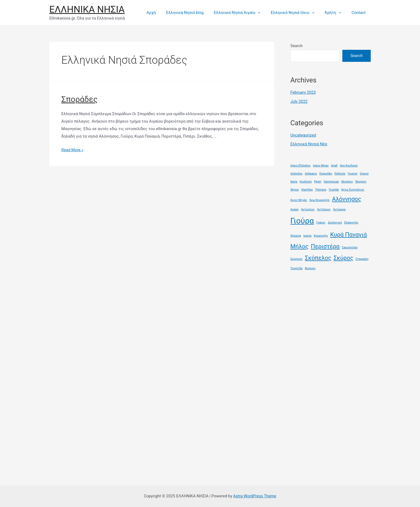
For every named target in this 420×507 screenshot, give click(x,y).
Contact (360, 13)
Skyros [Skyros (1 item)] (295, 190)
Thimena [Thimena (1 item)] (321, 190)
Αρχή (163, 13)
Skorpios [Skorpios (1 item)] (361, 182)
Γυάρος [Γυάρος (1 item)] (321, 223)
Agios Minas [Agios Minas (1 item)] (321, 166)
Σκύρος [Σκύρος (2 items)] (344, 258)
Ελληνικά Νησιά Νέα (309, 144)
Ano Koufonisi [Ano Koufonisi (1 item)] (349, 166)
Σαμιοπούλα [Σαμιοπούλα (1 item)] (350, 247)
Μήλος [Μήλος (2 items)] (299, 246)
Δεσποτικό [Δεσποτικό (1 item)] (335, 223)
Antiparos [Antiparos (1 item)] (311, 174)
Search (297, 46)
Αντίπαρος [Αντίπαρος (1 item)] (324, 209)
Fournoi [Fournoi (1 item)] (352, 174)
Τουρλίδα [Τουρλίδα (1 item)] (296, 268)
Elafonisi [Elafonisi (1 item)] (340, 174)
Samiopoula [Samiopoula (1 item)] (331, 182)
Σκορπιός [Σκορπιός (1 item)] (297, 259)
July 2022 (299, 101)
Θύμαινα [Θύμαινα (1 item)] (296, 236)
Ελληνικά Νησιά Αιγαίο (245, 13)
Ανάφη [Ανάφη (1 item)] (295, 209)
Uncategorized (303, 135)
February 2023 (303, 92)
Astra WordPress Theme (255, 496)
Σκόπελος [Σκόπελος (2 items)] (318, 258)
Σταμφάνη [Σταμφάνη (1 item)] (362, 259)
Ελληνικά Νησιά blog (195, 13)
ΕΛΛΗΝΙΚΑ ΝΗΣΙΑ (87, 10)
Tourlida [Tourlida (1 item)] (334, 190)
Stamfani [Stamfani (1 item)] (307, 190)
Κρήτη (336, 13)
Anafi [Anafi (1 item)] (334, 166)
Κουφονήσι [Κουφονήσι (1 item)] (321, 236)
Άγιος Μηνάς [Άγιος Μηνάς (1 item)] (299, 200)
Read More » (72, 150)
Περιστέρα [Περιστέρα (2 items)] (325, 246)
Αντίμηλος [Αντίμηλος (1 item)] (308, 209)
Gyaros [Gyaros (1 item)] (364, 174)
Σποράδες (79, 99)
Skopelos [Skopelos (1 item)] (347, 182)
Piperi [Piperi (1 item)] (318, 182)
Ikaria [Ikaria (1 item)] (294, 182)
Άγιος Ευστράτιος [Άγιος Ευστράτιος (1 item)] (353, 190)
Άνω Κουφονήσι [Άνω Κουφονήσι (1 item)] (320, 200)
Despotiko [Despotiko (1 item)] (326, 174)
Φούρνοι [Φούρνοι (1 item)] (310, 268)
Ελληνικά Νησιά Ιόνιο (298, 13)
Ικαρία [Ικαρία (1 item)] (307, 236)
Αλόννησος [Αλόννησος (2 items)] (347, 199)
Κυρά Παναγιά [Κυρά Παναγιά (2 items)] (349, 235)
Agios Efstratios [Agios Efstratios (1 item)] (300, 166)
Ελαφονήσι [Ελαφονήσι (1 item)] (351, 223)
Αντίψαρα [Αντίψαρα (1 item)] (339, 209)
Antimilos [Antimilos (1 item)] (296, 174)
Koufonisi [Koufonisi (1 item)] (306, 182)
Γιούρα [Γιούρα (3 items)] (302, 221)
